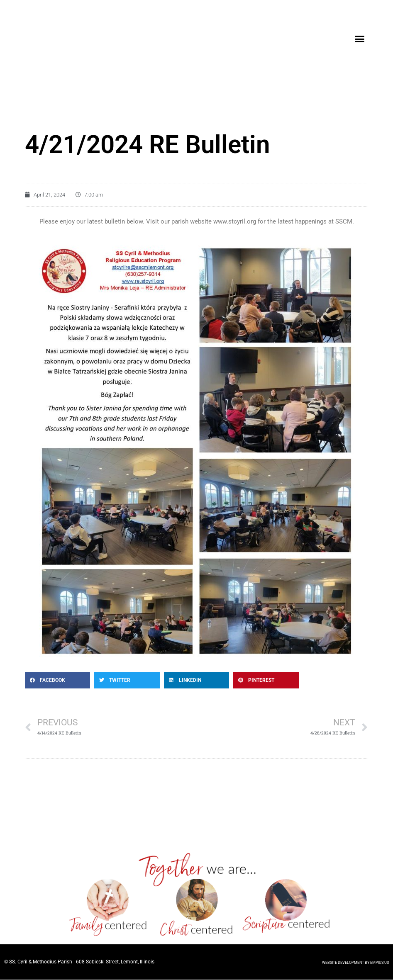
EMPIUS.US (380, 963)
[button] (360, 39)
